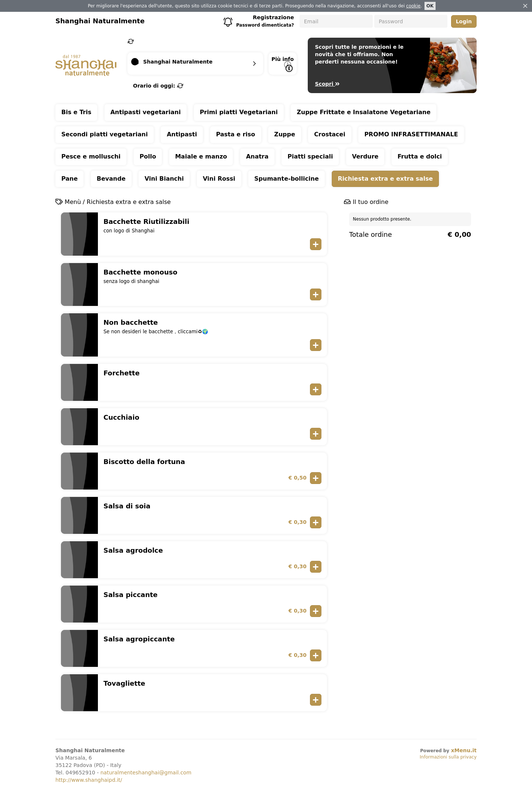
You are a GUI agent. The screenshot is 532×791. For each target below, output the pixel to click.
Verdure (365, 156)
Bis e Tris (76, 112)
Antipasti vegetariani (146, 112)
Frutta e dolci (420, 156)
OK (430, 6)
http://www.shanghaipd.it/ (89, 780)
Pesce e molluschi (91, 156)
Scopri (328, 84)
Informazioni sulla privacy (448, 757)
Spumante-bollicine (286, 179)
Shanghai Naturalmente (100, 21)
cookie (413, 6)
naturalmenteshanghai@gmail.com (146, 773)
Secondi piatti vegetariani (105, 134)
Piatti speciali (310, 156)
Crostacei (330, 134)
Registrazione (273, 17)
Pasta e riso (236, 134)
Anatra (257, 156)
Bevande (111, 179)
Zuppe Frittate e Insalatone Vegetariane (364, 112)
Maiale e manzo (201, 156)
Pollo (148, 156)
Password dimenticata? (265, 25)
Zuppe (285, 134)
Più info (283, 64)
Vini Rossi (219, 179)
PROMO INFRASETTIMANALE (411, 134)
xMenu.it (464, 750)
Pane (69, 179)
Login (464, 21)
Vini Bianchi (164, 179)
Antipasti (182, 134)
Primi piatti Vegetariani (239, 112)
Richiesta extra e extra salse (385, 179)
